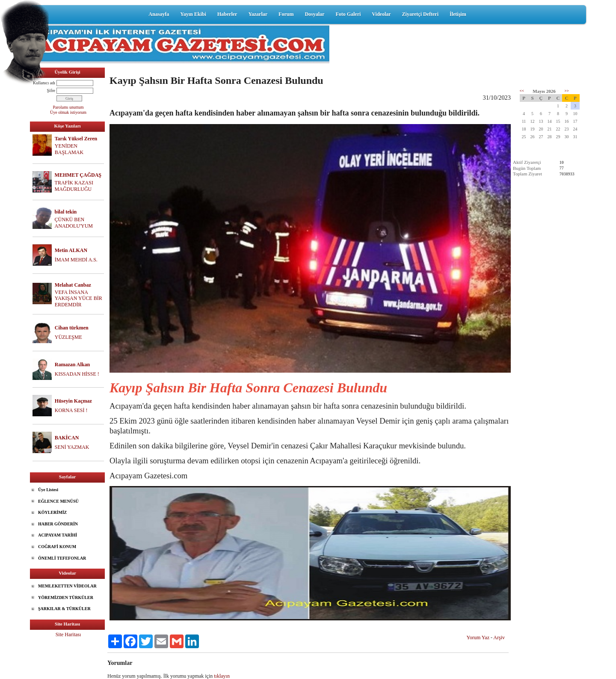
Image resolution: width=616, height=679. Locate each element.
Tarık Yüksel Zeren (76, 139)
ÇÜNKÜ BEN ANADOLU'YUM (74, 223)
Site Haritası (68, 635)
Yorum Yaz (478, 637)
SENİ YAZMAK (72, 447)
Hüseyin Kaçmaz (73, 401)
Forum (286, 14)
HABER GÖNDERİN (58, 524)
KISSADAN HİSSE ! (77, 374)
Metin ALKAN (71, 250)
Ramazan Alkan (72, 365)
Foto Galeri (348, 14)
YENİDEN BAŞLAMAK (69, 149)
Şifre (51, 90)
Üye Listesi (48, 490)
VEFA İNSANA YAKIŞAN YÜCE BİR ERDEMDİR (78, 299)
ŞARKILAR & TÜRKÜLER (64, 609)
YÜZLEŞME (68, 337)
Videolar (381, 14)
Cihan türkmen (72, 328)
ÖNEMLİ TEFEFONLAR (62, 558)
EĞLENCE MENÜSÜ (58, 501)
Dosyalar (314, 14)
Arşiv (499, 637)
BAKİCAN (67, 438)
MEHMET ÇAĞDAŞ (78, 175)
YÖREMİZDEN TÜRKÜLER (66, 597)
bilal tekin (66, 212)
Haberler (227, 14)
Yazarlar (258, 14)
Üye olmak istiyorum (68, 112)
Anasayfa (159, 14)
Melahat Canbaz (73, 285)
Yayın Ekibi (193, 14)
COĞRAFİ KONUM (57, 547)
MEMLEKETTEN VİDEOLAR (67, 586)
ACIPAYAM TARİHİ (58, 535)
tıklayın (222, 676)
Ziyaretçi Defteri (420, 14)
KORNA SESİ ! (71, 410)
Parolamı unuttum (68, 107)
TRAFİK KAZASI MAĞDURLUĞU (74, 186)
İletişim (458, 14)
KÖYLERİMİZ (52, 512)
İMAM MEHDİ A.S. (76, 260)
